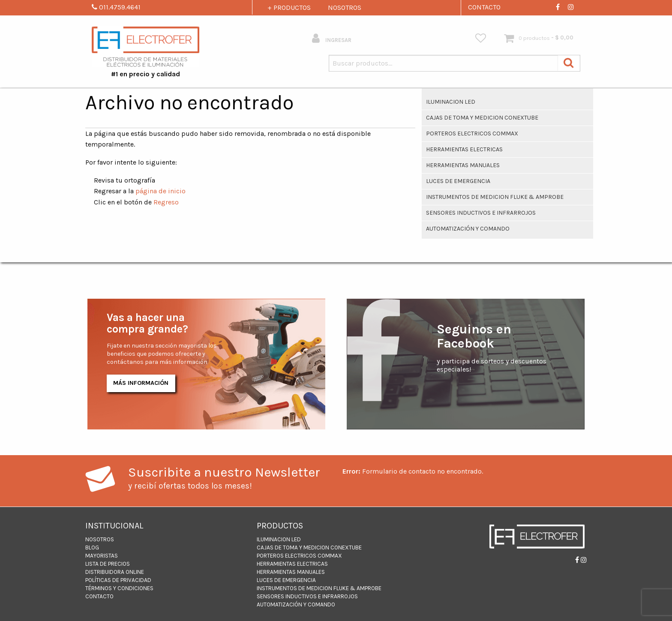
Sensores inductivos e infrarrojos (481, 213)
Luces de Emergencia (458, 181)
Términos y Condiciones (119, 588)
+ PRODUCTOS (289, 7)
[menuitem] (481, 38)
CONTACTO (484, 7)
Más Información (141, 383)
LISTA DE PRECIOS (108, 564)
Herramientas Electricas (464, 149)
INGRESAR (332, 38)
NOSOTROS (345, 7)
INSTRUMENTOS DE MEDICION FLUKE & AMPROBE (495, 197)
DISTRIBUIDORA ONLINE (115, 572)
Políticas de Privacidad (118, 580)
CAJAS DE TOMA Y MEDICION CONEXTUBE (482, 118)
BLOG (92, 547)
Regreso (166, 202)
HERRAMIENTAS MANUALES (463, 165)
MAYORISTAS (102, 556)
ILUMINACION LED (451, 102)
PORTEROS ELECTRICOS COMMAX (472, 133)
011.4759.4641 (116, 7)
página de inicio (160, 191)
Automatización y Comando (468, 229)
